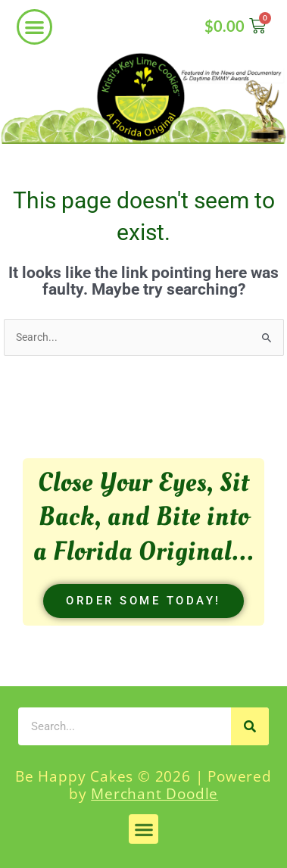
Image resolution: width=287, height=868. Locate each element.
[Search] (250, 726)
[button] (34, 27)
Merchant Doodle (154, 794)
